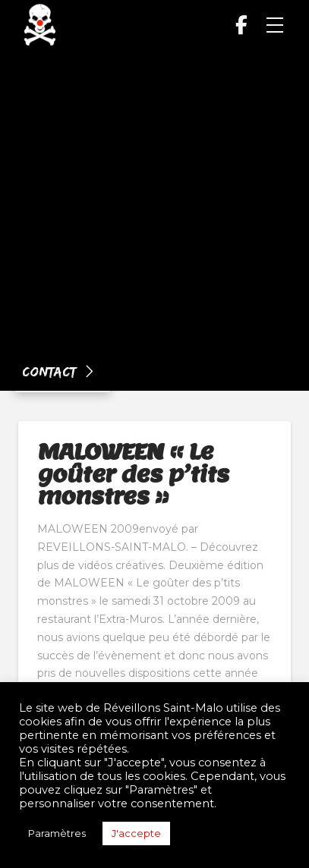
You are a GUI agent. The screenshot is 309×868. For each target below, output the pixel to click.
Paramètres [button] (57, 833)
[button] (275, 25)
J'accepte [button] (136, 833)
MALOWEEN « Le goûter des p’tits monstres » (133, 473)
